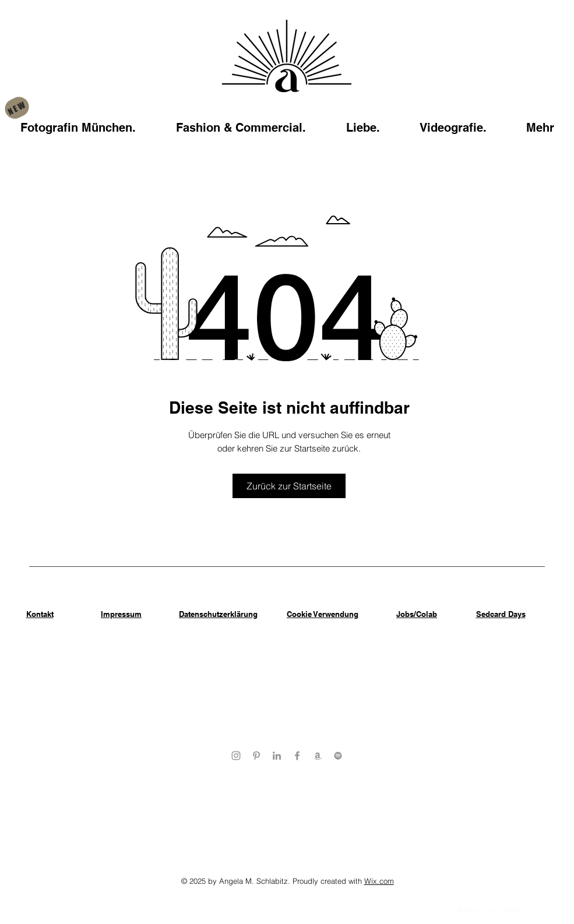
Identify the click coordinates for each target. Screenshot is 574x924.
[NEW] (17, 107)
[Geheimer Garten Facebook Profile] (297, 756)
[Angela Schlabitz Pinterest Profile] (256, 756)
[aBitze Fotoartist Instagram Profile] (236, 756)
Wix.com (379, 881)
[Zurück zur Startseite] (289, 486)
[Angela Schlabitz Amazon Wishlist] (318, 756)
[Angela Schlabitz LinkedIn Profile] (277, 756)
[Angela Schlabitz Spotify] (338, 756)
